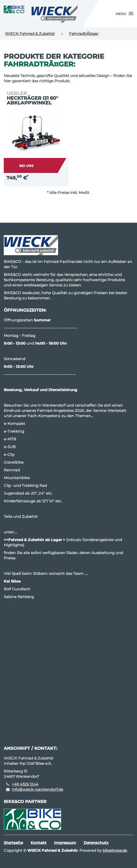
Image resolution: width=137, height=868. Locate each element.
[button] (124, 14)
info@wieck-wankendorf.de (37, 789)
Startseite (13, 843)
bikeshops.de (115, 850)
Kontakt (39, 843)
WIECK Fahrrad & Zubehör (30, 34)
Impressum (65, 843)
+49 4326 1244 (25, 784)
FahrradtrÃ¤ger (84, 34)
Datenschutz (96, 843)
